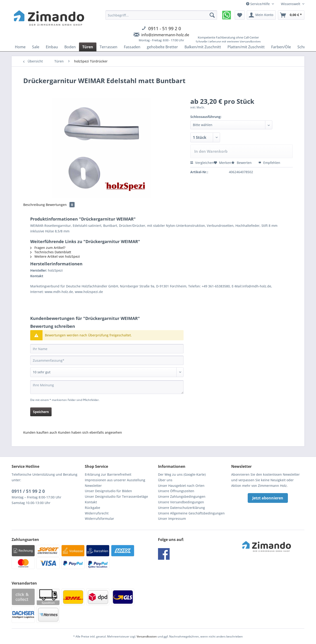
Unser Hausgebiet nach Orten (181, 486)
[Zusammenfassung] (107, 360)
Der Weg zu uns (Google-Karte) (182, 474)
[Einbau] (52, 47)
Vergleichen (202, 163)
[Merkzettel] (240, 15)
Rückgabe (92, 508)
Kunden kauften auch (40, 432)
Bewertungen (60, 205)
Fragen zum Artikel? (48, 248)
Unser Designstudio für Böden (108, 491)
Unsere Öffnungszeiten (176, 491)
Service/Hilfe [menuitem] (258, 4)
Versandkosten (147, 636)
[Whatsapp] (227, 15)
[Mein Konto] (261, 15)
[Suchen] (212, 15)
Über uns (165, 480)
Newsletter (93, 486)
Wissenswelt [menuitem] (291, 4)
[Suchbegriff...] (161, 15)
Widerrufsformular (99, 519)
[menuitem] (161, 29)
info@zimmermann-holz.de (165, 35)
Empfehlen (269, 163)
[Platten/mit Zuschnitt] (246, 47)
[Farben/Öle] (281, 47)
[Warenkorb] (291, 15)
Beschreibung (34, 205)
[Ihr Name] (107, 349)
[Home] (20, 47)
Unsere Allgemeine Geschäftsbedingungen (191, 513)
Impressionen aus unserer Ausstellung (115, 480)
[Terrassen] (109, 47)
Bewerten (242, 163)
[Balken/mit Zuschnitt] (203, 47)
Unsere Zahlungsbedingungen (182, 496)
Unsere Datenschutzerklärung (181, 508)
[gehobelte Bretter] (162, 47)
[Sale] (36, 47)
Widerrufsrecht (97, 513)
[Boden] (70, 47)
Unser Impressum (172, 519)
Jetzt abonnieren (268, 498)
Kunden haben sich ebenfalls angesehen (90, 432)
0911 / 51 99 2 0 (28, 491)
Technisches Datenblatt (51, 252)
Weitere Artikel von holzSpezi (55, 256)
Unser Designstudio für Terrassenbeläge (116, 496)
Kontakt (91, 502)
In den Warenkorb (211, 151)
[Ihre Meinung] (107, 387)
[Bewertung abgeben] (107, 372)
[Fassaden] (132, 47)
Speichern (41, 412)
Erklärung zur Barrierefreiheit (108, 474)
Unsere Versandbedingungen (181, 502)
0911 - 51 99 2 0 (165, 28)
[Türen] (88, 47)
